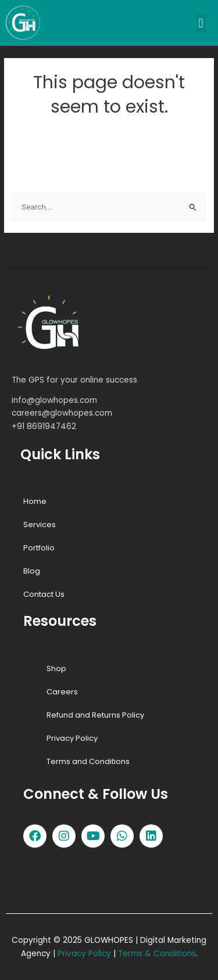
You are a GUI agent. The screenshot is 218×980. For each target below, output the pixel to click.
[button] (201, 23)
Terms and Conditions (88, 761)
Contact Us (44, 594)
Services (40, 525)
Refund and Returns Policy (95, 715)
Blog (32, 571)
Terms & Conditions (157, 954)
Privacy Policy (72, 738)
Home (35, 501)
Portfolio (39, 548)
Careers (62, 692)
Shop (56, 669)
